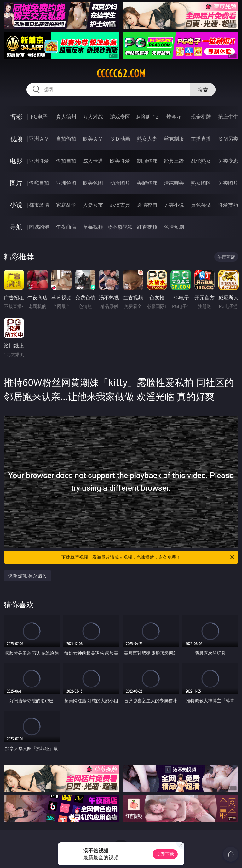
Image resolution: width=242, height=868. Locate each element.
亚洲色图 (66, 183)
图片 (16, 183)
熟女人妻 (147, 139)
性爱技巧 (228, 205)
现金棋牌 (201, 117)
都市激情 (39, 205)
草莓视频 (93, 227)
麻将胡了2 (147, 117)
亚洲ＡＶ (39, 139)
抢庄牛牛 (228, 117)
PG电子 (39, 117)
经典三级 (174, 161)
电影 (16, 161)
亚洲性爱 (39, 161)
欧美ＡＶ (93, 139)
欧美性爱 (120, 161)
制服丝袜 (147, 161)
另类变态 (228, 161)
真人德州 (66, 117)
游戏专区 (120, 117)
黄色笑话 (201, 205)
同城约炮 (39, 227)
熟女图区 (201, 183)
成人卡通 (93, 161)
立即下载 (165, 854)
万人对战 (93, 117)
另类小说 (174, 205)
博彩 (16, 117)
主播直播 (201, 139)
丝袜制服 (174, 139)
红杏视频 (147, 227)
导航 (16, 227)
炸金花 (174, 117)
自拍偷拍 (66, 139)
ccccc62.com (121, 74)
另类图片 (228, 183)
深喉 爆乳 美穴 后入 (28, 576)
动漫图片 (120, 183)
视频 (16, 139)
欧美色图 (93, 183)
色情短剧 (174, 227)
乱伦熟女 (201, 161)
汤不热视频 (120, 227)
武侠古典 (120, 205)
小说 (16, 205)
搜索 (203, 90)
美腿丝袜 (147, 183)
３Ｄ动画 (120, 139)
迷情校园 (147, 205)
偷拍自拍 (66, 161)
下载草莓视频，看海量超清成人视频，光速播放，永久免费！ (148, 557)
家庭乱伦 (66, 205)
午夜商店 (66, 227)
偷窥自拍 (39, 183)
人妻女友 (93, 205)
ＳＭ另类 (228, 139)
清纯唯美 (174, 183)
